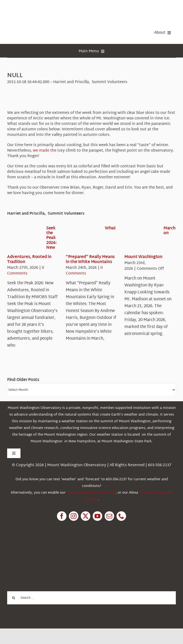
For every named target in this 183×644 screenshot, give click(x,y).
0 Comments (26, 271)
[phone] (121, 516)
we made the (45, 151)
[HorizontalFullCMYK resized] (43, 9)
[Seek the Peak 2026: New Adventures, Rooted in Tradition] (24, 240)
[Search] (14, 598)
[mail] (109, 516)
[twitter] (86, 516)
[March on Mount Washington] (142, 240)
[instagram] (74, 516)
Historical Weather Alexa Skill (91, 493)
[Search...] (91, 598)
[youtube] (97, 516)
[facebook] (62, 516)
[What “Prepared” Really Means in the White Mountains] (83, 240)
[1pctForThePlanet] (43, 548)
